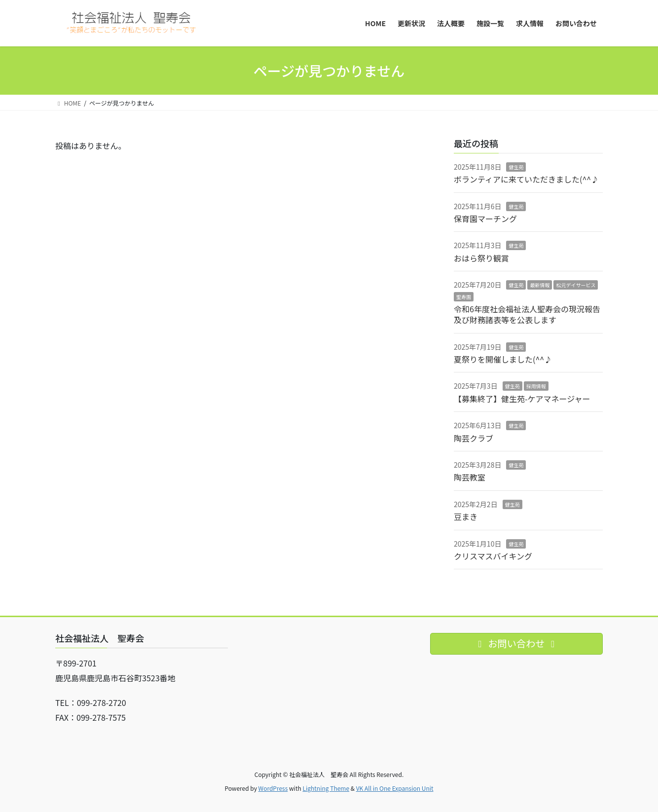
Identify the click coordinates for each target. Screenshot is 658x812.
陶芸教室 (470, 477)
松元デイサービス (576, 285)
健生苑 (516, 167)
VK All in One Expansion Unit (395, 788)
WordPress (273, 788)
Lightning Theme (326, 788)
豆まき (466, 517)
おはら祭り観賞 (481, 258)
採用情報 (536, 386)
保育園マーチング (485, 219)
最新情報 (540, 285)
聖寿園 (464, 297)
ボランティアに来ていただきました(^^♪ (526, 179)
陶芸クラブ (474, 438)
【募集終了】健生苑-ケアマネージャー (522, 399)
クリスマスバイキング (493, 556)
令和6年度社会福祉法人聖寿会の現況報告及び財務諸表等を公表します (527, 314)
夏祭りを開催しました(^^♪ (503, 359)
